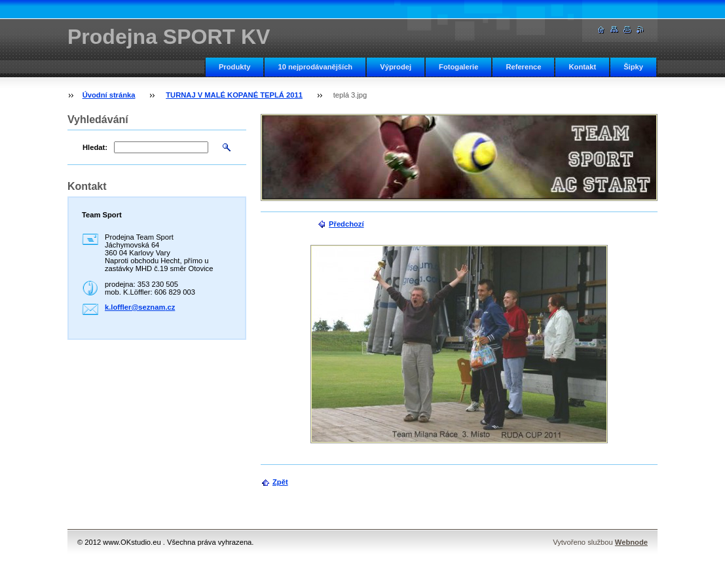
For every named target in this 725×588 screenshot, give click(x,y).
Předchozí (346, 224)
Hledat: (95, 147)
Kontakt (582, 67)
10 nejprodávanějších (315, 67)
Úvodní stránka (109, 95)
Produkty (235, 67)
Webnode (631, 542)
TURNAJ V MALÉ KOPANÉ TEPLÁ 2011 (234, 95)
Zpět (280, 482)
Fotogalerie (458, 67)
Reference (523, 67)
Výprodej (396, 67)
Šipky (633, 67)
